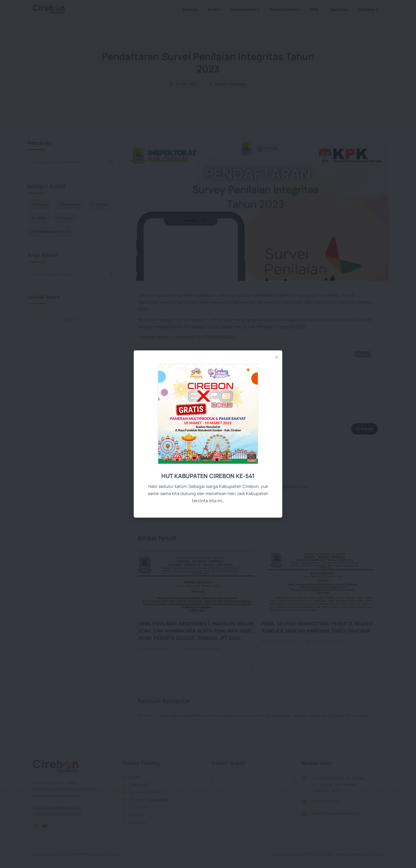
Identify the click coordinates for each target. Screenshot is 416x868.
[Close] (276, 357)
